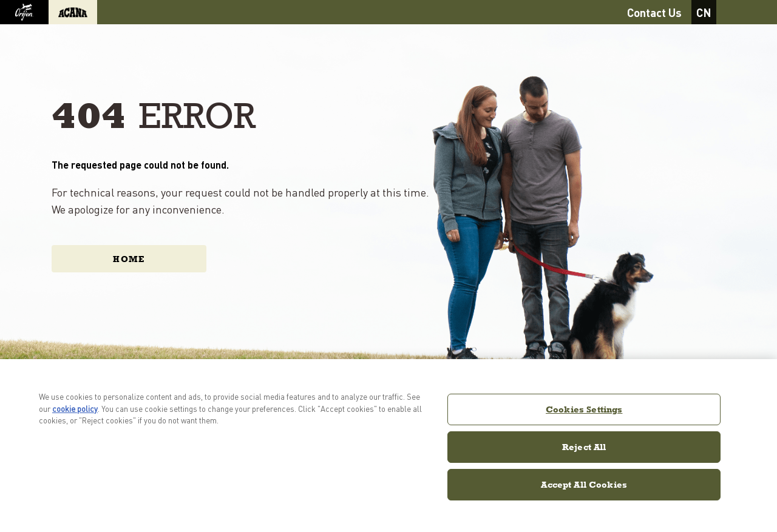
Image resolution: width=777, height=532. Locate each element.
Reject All (584, 447)
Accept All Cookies (584, 484)
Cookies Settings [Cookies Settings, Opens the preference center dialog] (584, 409)
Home (129, 259)
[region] (388, 446)
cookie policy (75, 409)
